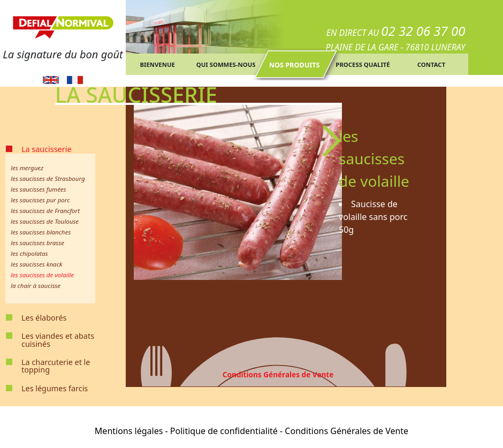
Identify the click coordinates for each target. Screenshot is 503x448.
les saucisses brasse (37, 243)
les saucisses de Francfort (45, 211)
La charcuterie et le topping (56, 366)
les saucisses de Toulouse (45, 221)
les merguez (27, 168)
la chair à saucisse (36, 286)
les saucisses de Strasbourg (48, 179)
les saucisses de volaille (42, 275)
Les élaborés (44, 318)
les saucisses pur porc (40, 200)
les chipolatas (29, 253)
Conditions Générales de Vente (278, 374)
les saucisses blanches (41, 232)
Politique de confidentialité (224, 431)
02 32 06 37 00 (423, 31)
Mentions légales (129, 431)
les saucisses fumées (39, 189)
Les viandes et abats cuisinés (58, 340)
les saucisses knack (37, 264)
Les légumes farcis (55, 388)
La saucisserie (47, 149)
